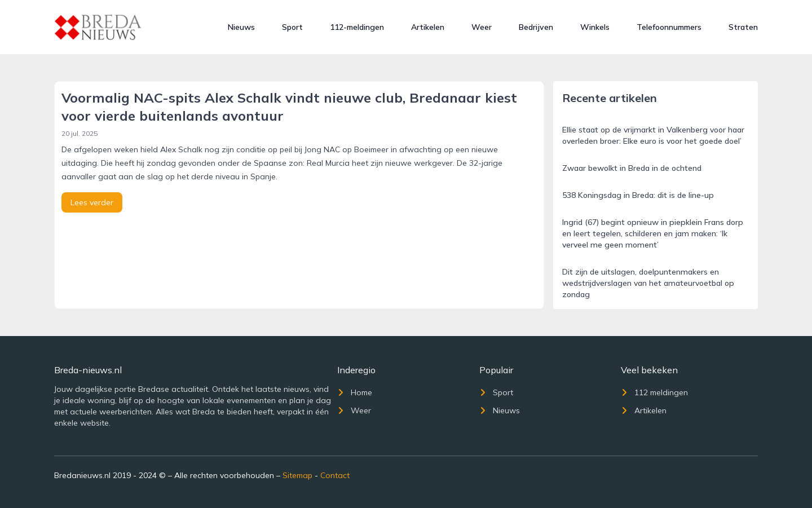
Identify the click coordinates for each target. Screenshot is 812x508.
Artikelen (428, 27)
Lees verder (92, 202)
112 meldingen (654, 392)
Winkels (595, 27)
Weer (482, 27)
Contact (335, 475)
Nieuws (241, 27)
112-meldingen (357, 27)
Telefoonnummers (669, 27)
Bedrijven (536, 27)
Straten (743, 27)
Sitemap (297, 475)
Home (355, 392)
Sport (292, 27)
